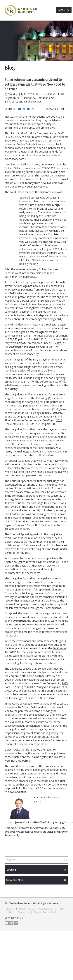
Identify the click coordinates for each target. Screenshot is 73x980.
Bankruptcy (28, 98)
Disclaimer (24, 912)
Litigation (10, 98)
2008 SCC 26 (12, 416)
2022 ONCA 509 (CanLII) (19, 137)
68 (53, 424)
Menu (64, 10)
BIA (49, 347)
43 (55, 416)
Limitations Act (45, 98)
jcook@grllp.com (63, 822)
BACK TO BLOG (57, 109)
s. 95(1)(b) (56, 343)
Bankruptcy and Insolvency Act (23, 101)
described (29, 192)
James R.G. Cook (50, 94)
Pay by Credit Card (45, 912)
